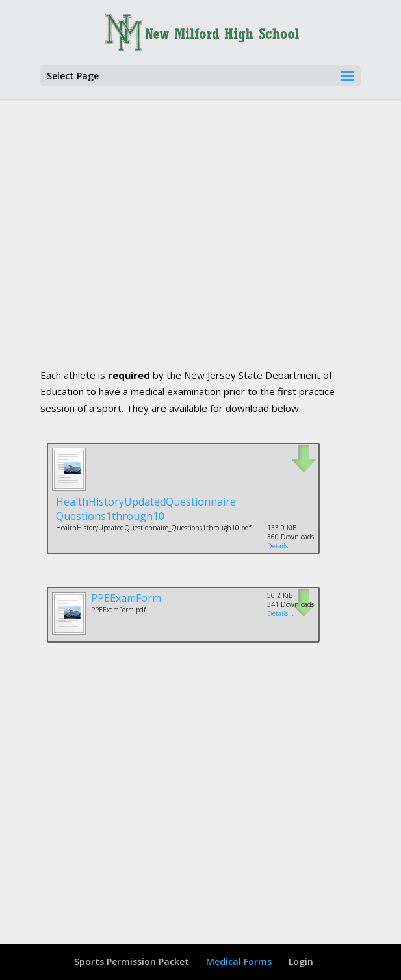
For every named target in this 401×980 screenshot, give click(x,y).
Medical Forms (239, 961)
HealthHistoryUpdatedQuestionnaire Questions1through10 (146, 509)
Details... (280, 546)
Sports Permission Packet (132, 961)
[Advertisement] (221, 251)
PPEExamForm (126, 598)
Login (301, 961)
